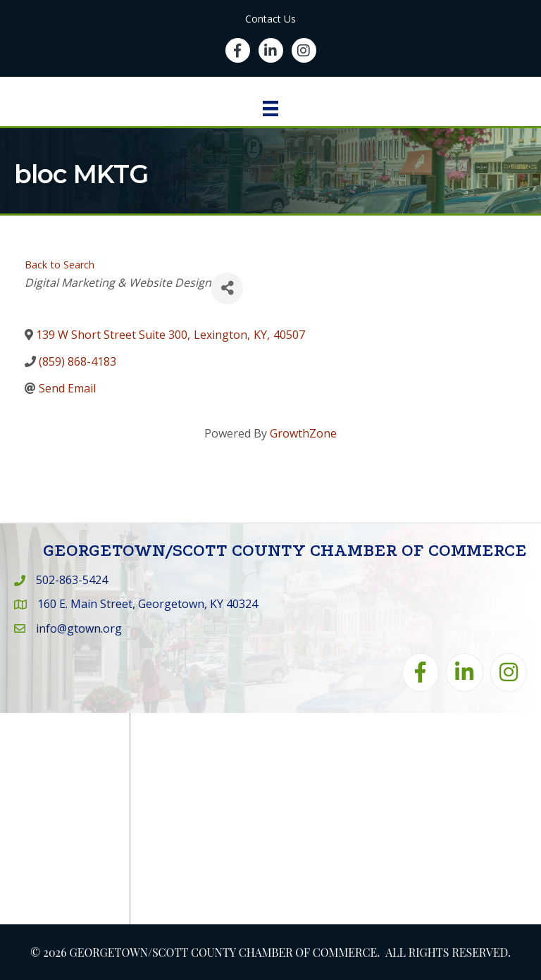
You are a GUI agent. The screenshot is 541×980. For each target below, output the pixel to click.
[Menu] (270, 108)
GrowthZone (303, 433)
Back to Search (60, 265)
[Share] (227, 289)
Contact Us (270, 19)
